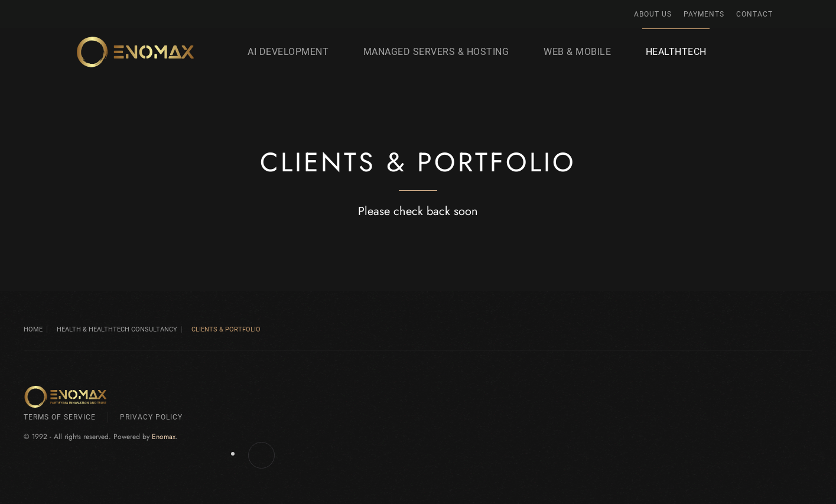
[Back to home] (136, 52)
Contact (754, 14)
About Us (653, 14)
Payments (704, 14)
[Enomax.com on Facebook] (261, 455)
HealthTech (676, 52)
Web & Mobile (577, 52)
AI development (288, 52)
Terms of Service (60, 417)
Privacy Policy (151, 417)
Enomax (164, 437)
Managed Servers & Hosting (436, 52)
